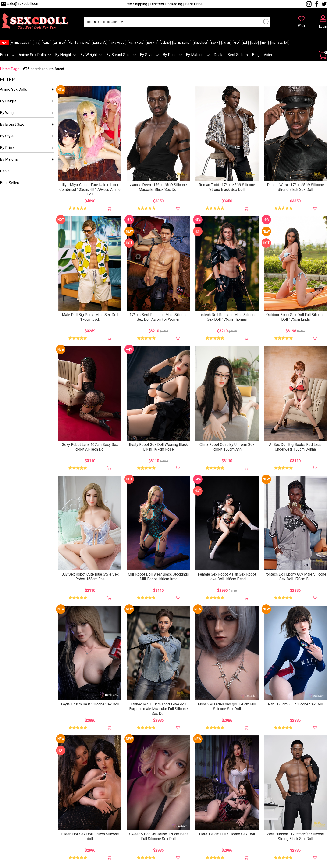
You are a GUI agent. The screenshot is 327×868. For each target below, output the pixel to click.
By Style (147, 55)
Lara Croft (100, 43)
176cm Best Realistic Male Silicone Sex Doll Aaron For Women (158, 317)
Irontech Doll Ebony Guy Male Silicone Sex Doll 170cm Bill (295, 577)
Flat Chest (201, 43)
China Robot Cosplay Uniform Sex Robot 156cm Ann (227, 447)
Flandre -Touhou (79, 43)
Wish (301, 25)
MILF (236, 43)
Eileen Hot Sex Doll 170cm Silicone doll (90, 836)
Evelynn (152, 43)
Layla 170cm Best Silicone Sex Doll (90, 704)
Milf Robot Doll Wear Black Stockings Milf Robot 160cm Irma (158, 577)
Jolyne (165, 43)
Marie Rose (136, 43)
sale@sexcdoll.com (23, 4)
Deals (219, 55)
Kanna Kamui (182, 43)
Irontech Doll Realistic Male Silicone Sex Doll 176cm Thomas (227, 317)
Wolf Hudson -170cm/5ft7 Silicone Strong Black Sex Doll (295, 836)
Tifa (37, 43)
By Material (195, 55)
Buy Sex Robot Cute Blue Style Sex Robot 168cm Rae (90, 577)
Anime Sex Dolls (32, 55)
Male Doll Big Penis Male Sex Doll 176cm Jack (90, 317)
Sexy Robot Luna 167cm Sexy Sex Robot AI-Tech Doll (90, 447)
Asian (226, 43)
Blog (256, 55)
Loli (245, 43)
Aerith (47, 43)
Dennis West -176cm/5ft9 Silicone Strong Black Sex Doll (295, 187)
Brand (5, 55)
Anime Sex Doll (21, 43)
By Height (63, 55)
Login (323, 26)
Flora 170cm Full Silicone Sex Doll (227, 834)
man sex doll (280, 43)
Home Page (10, 69)
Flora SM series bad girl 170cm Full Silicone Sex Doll (227, 707)
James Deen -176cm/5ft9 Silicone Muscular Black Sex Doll (158, 187)
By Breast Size (118, 55)
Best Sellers (238, 55)
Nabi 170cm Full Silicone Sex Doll (295, 704)
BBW (265, 43)
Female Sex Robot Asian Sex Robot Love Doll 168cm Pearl (227, 577)
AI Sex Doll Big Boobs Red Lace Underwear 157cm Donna (295, 447)
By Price (170, 55)
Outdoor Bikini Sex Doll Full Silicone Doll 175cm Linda (295, 317)
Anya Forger (117, 43)
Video (268, 55)
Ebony (215, 43)
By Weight (89, 55)
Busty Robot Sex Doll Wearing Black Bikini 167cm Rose (158, 447)
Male (254, 43)
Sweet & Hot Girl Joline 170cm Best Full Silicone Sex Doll (158, 836)
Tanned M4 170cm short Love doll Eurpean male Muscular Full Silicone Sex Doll (158, 709)
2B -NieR (60, 43)
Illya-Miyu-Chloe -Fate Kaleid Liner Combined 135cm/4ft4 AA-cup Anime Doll (90, 189)
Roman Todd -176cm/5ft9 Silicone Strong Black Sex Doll (227, 187)
